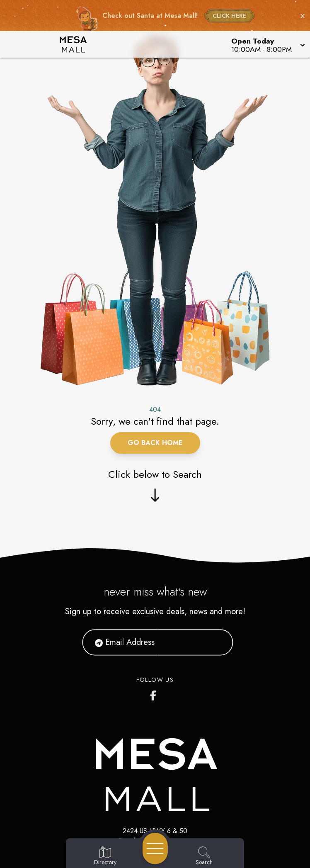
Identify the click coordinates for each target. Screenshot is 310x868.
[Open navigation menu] (155, 849)
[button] (267, 44)
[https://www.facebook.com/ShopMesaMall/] (155, 694)
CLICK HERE (229, 16)
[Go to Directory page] (105, 856)
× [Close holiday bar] (303, 16)
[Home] (79, 44)
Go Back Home (155, 443)
